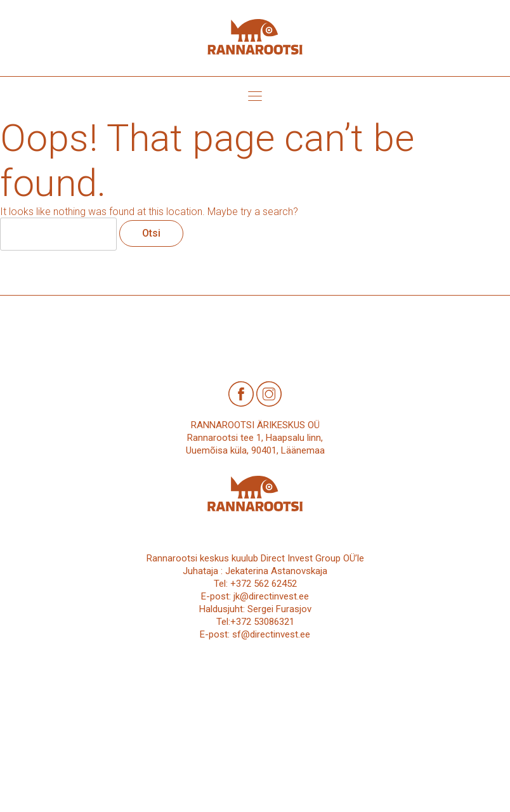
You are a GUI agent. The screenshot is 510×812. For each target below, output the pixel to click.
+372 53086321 (262, 622)
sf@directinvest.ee (271, 634)
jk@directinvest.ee (271, 596)
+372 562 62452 (264, 584)
